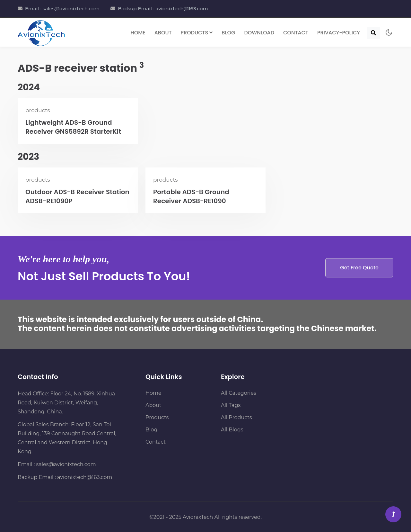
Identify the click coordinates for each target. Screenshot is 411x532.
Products (157, 417)
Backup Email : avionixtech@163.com (163, 9)
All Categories (239, 393)
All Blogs (232, 430)
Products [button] (197, 33)
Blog (228, 33)
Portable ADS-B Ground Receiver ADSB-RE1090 (191, 196)
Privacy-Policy (339, 33)
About (163, 33)
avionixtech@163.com (85, 477)
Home (138, 33)
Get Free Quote (359, 268)
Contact (296, 33)
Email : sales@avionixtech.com (62, 9)
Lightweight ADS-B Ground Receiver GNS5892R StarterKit (73, 127)
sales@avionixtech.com (66, 464)
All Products (236, 417)
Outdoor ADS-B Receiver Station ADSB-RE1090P (77, 196)
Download (259, 33)
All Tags (231, 405)
